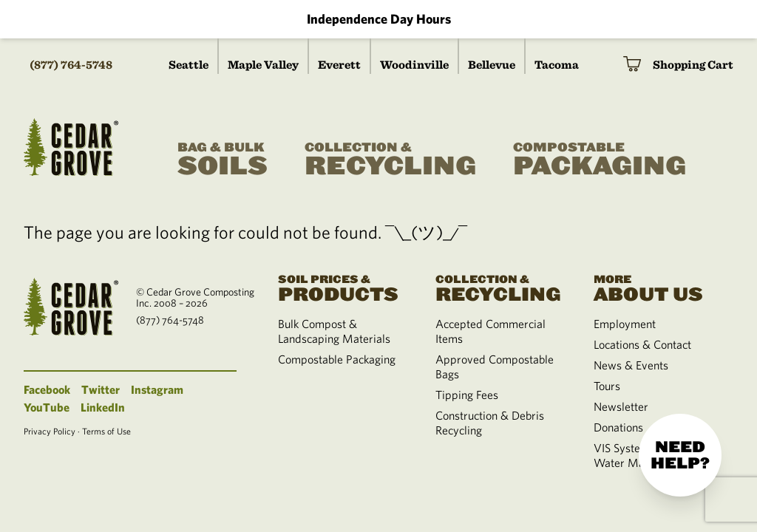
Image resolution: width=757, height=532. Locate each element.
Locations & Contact (642, 344)
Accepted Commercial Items (490, 331)
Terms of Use (106, 431)
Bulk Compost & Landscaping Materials (334, 331)
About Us (655, 287)
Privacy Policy (50, 431)
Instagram (157, 389)
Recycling (390, 160)
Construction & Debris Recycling (490, 423)
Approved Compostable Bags (495, 366)
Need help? (680, 455)
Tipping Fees (467, 395)
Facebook (47, 389)
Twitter (101, 389)
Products (339, 287)
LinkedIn (103, 407)
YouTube (47, 407)
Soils (223, 160)
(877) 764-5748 (71, 65)
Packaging (600, 160)
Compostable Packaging (337, 359)
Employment (625, 324)
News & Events (631, 365)
